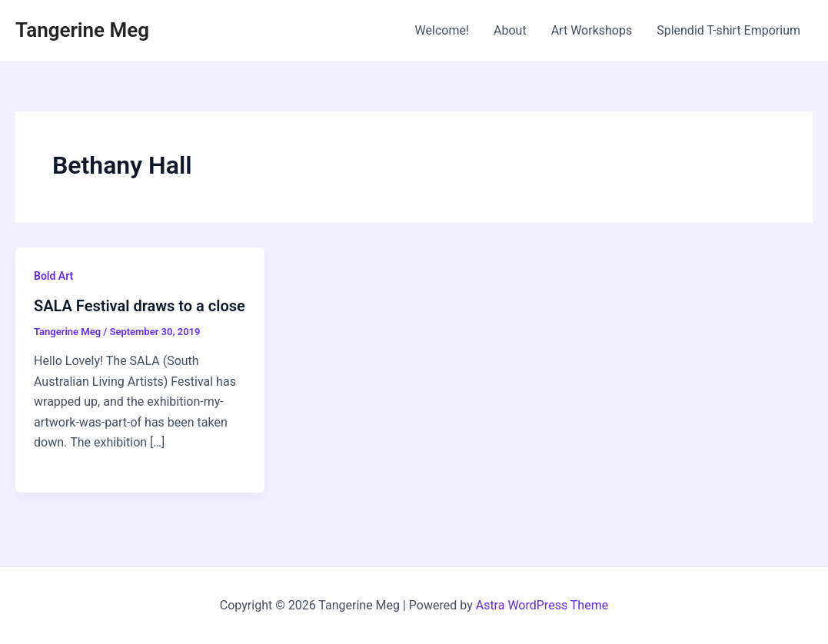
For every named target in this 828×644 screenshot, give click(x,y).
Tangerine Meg (82, 30)
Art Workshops (592, 30)
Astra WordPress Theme (542, 605)
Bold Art (53, 276)
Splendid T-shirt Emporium (728, 30)
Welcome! (442, 30)
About (510, 30)
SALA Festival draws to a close (140, 306)
